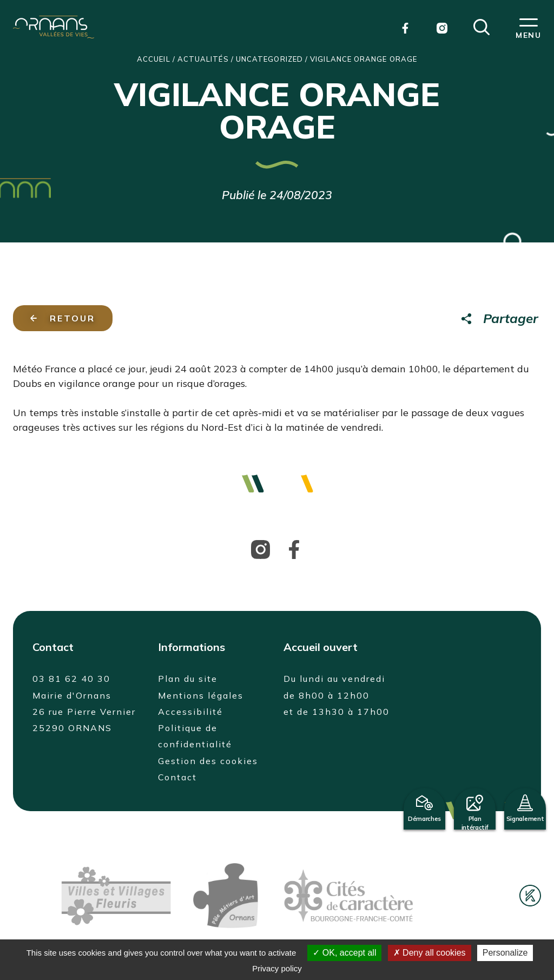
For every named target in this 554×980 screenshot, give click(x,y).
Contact (177, 777)
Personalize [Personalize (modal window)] (505, 953)
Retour (63, 318)
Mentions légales (201, 695)
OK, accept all (344, 953)
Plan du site (188, 679)
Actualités (203, 59)
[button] (482, 26)
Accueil (154, 59)
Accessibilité (190, 712)
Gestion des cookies (208, 761)
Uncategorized (269, 59)
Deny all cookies (430, 953)
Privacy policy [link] (277, 968)
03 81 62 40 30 (71, 679)
